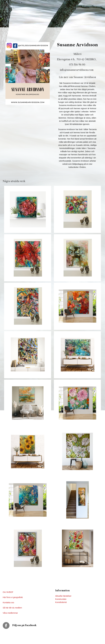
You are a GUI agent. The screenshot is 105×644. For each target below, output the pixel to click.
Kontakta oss (9, 603)
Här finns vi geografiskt (13, 597)
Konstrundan (61, 599)
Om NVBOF (8, 592)
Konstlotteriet (61, 602)
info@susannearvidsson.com (77, 70)
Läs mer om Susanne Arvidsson (77, 77)
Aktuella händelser (63, 596)
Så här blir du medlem (13, 608)
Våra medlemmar (10, 613)
